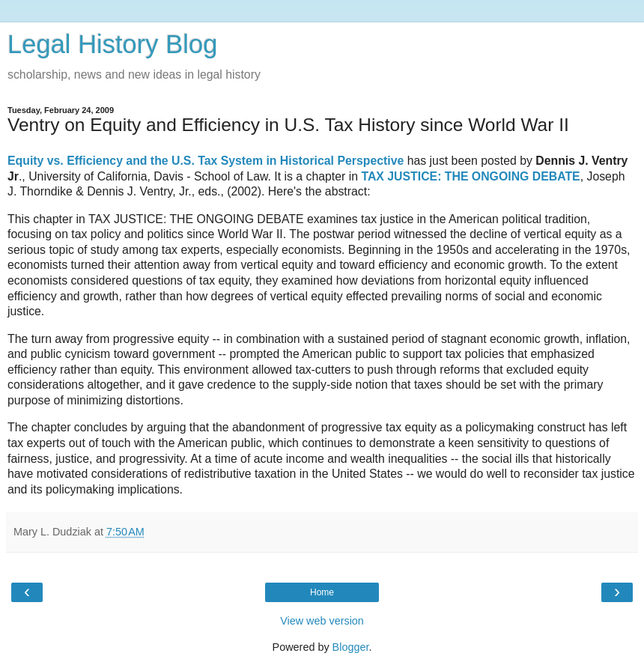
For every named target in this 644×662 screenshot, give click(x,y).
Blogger (351, 647)
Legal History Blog (112, 44)
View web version (322, 621)
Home (322, 592)
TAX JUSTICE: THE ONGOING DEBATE (470, 176)
